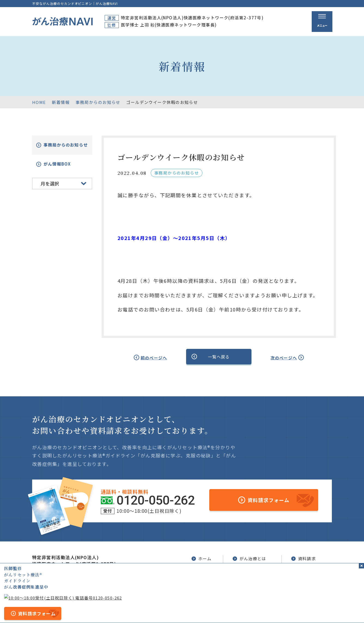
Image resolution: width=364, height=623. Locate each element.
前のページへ (160, 357)
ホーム (201, 558)
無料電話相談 (250, 579)
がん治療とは (250, 558)
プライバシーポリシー (189, 610)
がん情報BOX (64, 168)
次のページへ (278, 357)
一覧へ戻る (219, 357)
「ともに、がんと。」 (312, 610)
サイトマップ (123, 610)
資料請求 (304, 558)
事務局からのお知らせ (98, 102)
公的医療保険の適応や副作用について (251, 610)
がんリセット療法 (256, 569)
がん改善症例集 (311, 569)
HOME (39, 102)
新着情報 (61, 102)
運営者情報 (152, 610)
